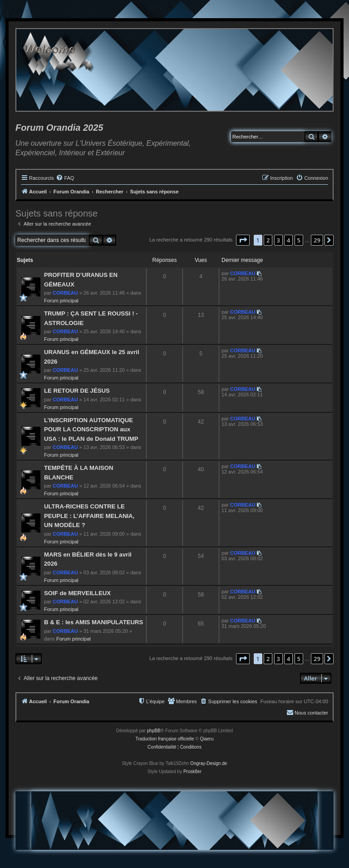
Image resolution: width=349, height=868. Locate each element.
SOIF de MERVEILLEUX (77, 593)
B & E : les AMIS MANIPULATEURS (93, 622)
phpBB (154, 731)
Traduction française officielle (165, 739)
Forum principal (61, 301)
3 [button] (278, 240)
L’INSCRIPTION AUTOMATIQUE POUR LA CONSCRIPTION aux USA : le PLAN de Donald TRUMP (91, 429)
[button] (243, 240)
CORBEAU (65, 293)
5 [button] (299, 240)
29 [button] (317, 240)
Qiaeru (206, 739)
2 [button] (268, 240)
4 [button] (288, 240)
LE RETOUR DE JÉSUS (77, 391)
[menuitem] (65, 178)
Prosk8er (192, 772)
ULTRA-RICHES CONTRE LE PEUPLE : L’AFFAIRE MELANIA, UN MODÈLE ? (89, 516)
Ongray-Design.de (209, 763)
